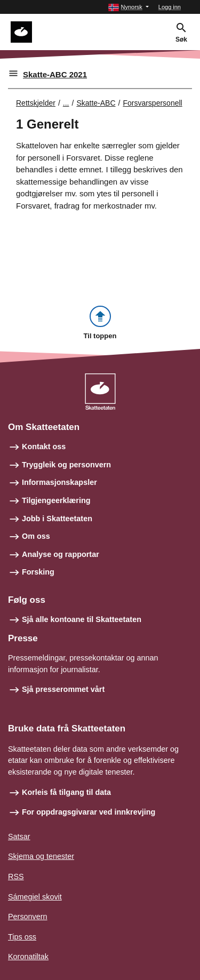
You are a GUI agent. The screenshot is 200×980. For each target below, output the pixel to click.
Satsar (19, 836)
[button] (128, 7)
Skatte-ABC (96, 103)
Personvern (28, 917)
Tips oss (22, 937)
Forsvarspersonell (152, 103)
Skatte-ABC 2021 (55, 74)
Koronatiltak (28, 957)
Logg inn (170, 7)
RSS (16, 877)
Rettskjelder (36, 103)
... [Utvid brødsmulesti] (66, 103)
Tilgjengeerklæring (56, 500)
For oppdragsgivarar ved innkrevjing (89, 812)
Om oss (36, 536)
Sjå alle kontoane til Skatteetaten (82, 619)
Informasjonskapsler (59, 482)
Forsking (38, 572)
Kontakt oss (44, 447)
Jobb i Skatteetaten (57, 519)
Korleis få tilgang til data (66, 792)
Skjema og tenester (41, 856)
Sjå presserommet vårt (63, 689)
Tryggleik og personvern (66, 465)
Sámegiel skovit (35, 897)
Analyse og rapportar (61, 554)
